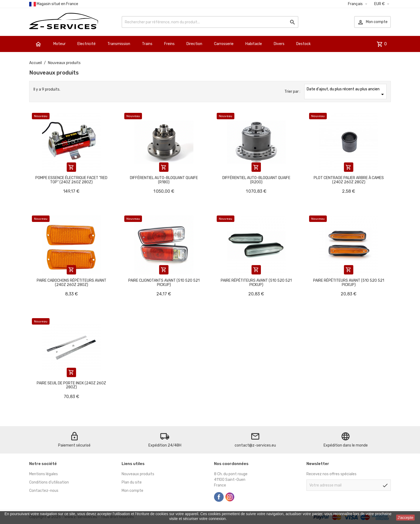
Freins (169, 44)
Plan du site (132, 482)
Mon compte (132, 491)
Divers (279, 44)
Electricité (87, 44)
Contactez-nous (44, 491)
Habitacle (254, 44)
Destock (303, 44)
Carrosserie (224, 44)
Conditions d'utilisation (49, 482)
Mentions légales (44, 474)
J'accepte (405, 518)
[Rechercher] (210, 22)
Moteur (59, 44)
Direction (194, 44)
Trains (147, 44)
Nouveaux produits (138, 474)
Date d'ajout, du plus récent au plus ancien (346, 92)
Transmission (119, 44)
